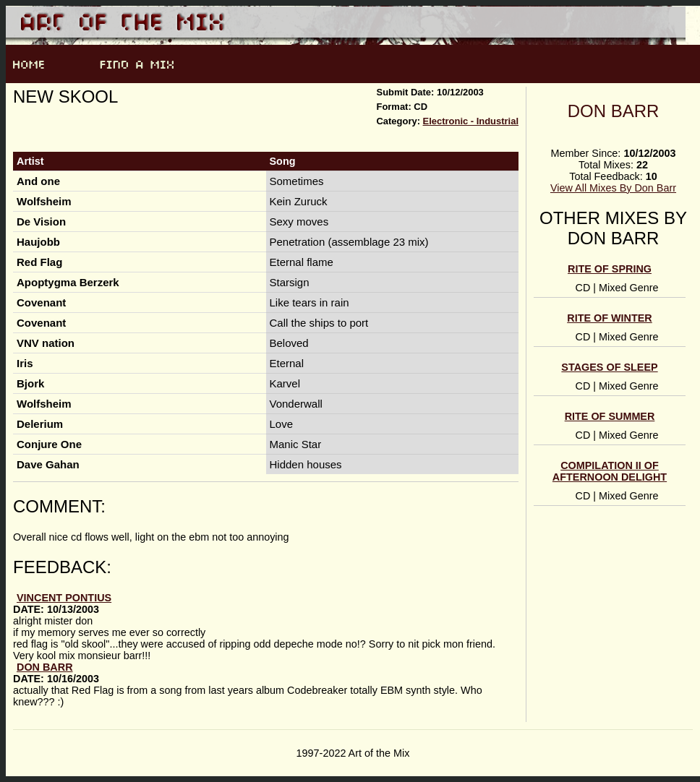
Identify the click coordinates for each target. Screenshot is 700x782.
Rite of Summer (610, 416)
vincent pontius (64, 598)
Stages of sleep (609, 367)
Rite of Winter (610, 318)
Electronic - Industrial (471, 121)
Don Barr (614, 111)
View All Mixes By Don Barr (613, 188)
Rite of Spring (610, 269)
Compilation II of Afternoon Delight (610, 471)
